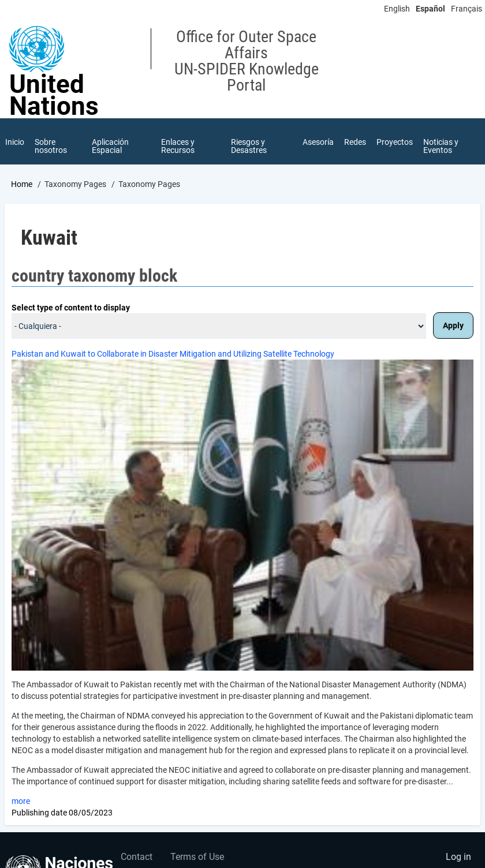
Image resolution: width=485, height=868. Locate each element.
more (21, 801)
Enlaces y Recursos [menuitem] (178, 146)
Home (22, 184)
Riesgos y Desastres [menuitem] (249, 146)
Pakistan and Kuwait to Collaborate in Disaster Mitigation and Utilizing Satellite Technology (173, 354)
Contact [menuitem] (137, 857)
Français (467, 9)
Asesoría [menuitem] (318, 142)
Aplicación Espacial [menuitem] (110, 146)
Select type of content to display (71, 308)
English (397, 9)
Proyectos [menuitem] (395, 142)
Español (430, 9)
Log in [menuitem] (458, 857)
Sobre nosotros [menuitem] (51, 146)
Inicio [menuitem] (15, 142)
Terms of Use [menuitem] (197, 857)
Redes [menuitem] (355, 142)
